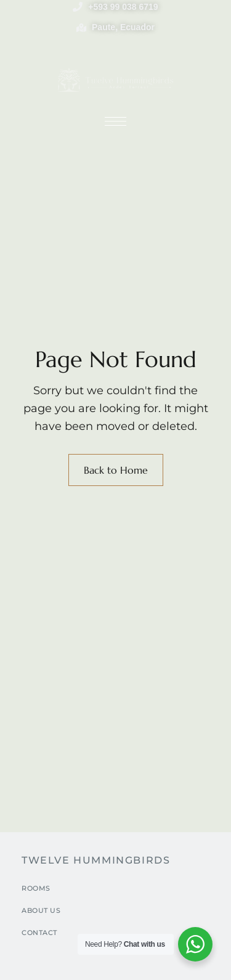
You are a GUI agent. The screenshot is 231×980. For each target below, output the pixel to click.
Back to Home (116, 470)
